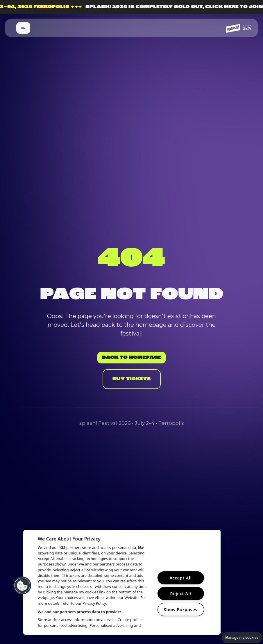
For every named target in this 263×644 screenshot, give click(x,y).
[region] (122, 582)
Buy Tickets (132, 379)
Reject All (181, 594)
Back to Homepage (131, 358)
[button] (22, 586)
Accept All (180, 578)
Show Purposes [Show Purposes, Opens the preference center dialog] (181, 610)
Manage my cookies (242, 638)
